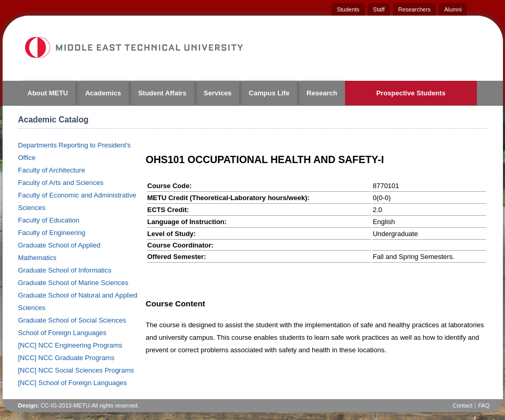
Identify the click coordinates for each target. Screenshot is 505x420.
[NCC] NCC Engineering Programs (70, 345)
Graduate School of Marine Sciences (73, 283)
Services (218, 93)
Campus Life (269, 93)
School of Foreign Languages (63, 333)
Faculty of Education (49, 220)
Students (348, 9)
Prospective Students (411, 93)
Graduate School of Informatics (65, 270)
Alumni (453, 9)
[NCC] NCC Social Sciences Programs (76, 370)
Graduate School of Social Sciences (72, 320)
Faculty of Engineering (52, 233)
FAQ (484, 405)
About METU (48, 93)
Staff (379, 9)
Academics (103, 93)
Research (322, 93)
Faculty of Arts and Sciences (61, 183)
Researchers (414, 9)
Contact (463, 405)
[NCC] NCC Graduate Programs (66, 358)
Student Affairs (162, 93)
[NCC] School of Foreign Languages (73, 383)
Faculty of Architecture (52, 170)
